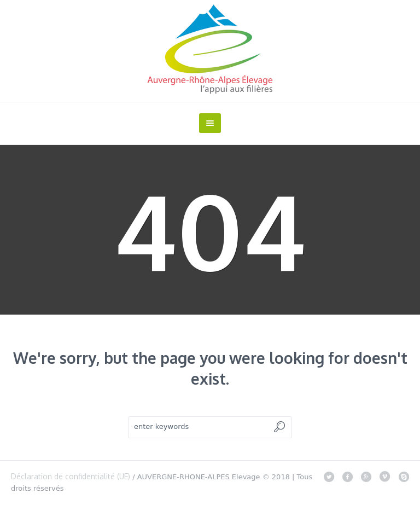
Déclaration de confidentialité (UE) (71, 476)
